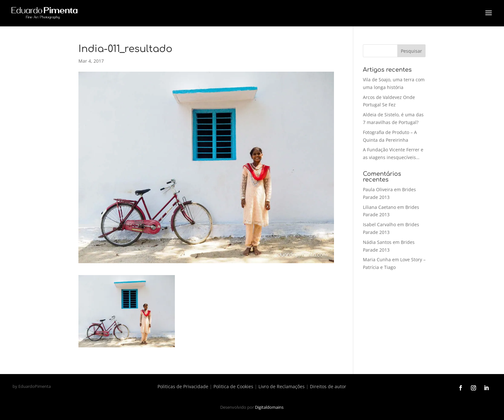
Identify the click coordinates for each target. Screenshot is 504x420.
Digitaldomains (269, 407)
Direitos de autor (328, 386)
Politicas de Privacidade (183, 386)
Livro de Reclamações (282, 386)
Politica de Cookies (233, 386)
